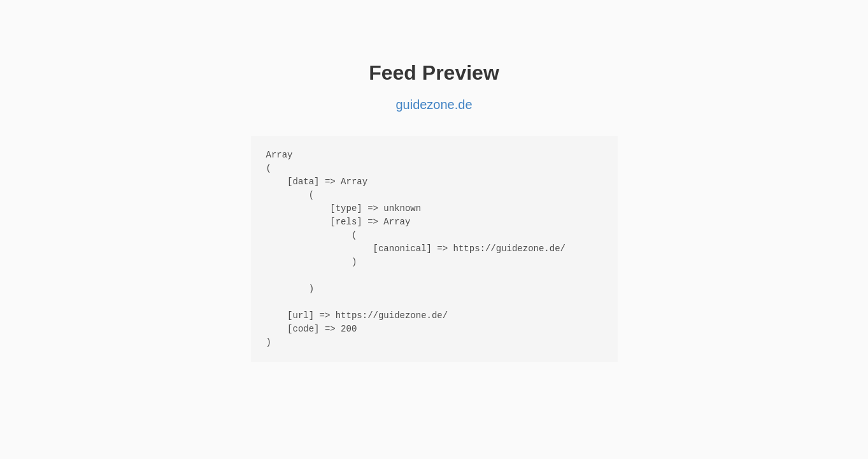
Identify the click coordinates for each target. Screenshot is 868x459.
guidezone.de (434, 105)
